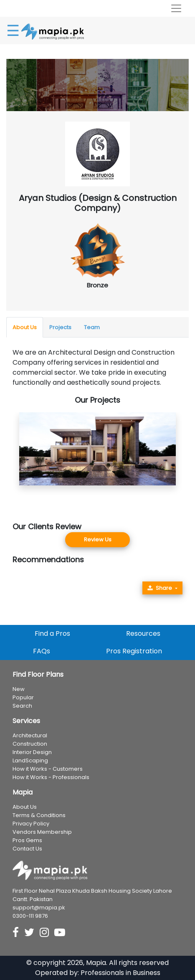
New (19, 689)
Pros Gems (27, 840)
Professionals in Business (120, 973)
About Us (25, 327)
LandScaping (30, 760)
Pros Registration (134, 651)
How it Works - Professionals (51, 777)
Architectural (30, 735)
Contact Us (27, 849)
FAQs (42, 651)
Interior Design (32, 752)
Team (92, 327)
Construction (30, 744)
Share (160, 588)
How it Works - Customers (48, 769)
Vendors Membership (42, 832)
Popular (23, 697)
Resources (143, 633)
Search (22, 706)
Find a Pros (52, 633)
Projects (60, 327)
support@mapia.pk (39, 908)
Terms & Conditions (39, 815)
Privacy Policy (31, 824)
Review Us (98, 540)
